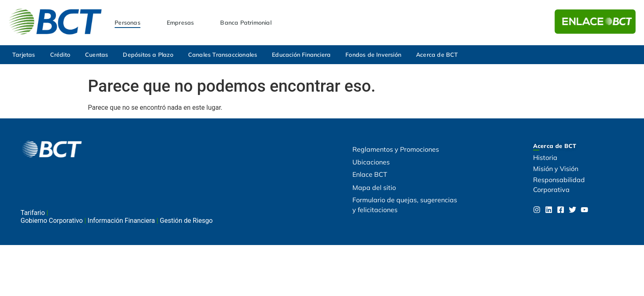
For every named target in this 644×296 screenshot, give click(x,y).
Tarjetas (24, 55)
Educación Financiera (301, 55)
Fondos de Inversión (373, 55)
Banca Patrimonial (246, 23)
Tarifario (33, 213)
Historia (545, 157)
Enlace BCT (370, 174)
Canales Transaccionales (223, 55)
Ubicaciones (371, 162)
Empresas (181, 23)
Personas (128, 23)
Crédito (60, 55)
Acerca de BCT (437, 55)
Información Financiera (122, 221)
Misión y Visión (556, 169)
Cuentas (97, 55)
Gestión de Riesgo (186, 221)
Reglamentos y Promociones (396, 149)
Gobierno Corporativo (52, 221)
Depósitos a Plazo (148, 55)
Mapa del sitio (374, 187)
